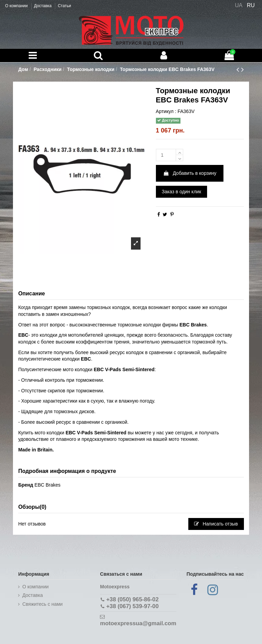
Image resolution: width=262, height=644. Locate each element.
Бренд (26, 485)
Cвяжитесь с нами (42, 604)
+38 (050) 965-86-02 (133, 599)
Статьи (64, 6)
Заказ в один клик (181, 192)
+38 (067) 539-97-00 (133, 606)
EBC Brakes (47, 485)
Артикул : (166, 111)
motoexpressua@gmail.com (138, 623)
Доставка (43, 6)
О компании (17, 6)
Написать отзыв (216, 524)
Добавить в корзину (190, 173)
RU (251, 5)
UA (238, 5)
